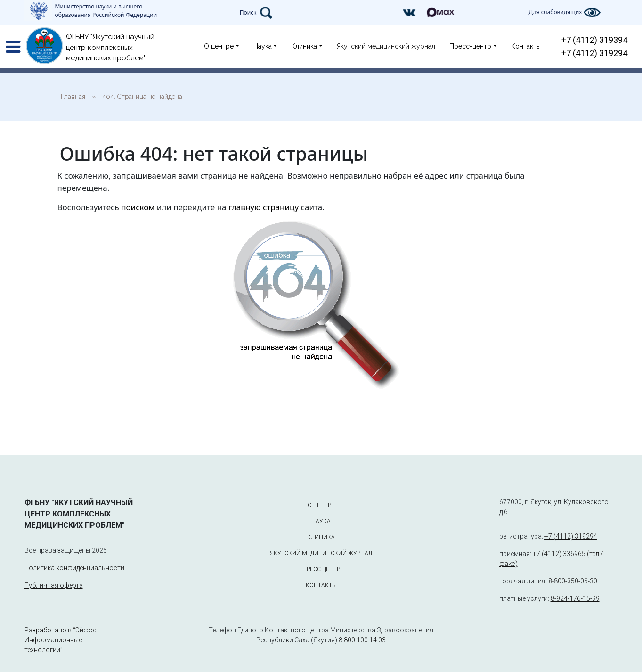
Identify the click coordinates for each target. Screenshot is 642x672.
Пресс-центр (470, 46)
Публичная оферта (54, 585)
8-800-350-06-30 (573, 581)
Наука (263, 46)
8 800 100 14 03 (362, 640)
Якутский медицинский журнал (386, 46)
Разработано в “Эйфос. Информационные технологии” (61, 640)
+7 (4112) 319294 (594, 53)
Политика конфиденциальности (74, 568)
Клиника (304, 46)
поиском (138, 207)
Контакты (526, 46)
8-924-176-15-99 (575, 598)
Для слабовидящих (564, 12)
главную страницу (264, 207)
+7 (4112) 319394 (594, 40)
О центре (219, 46)
